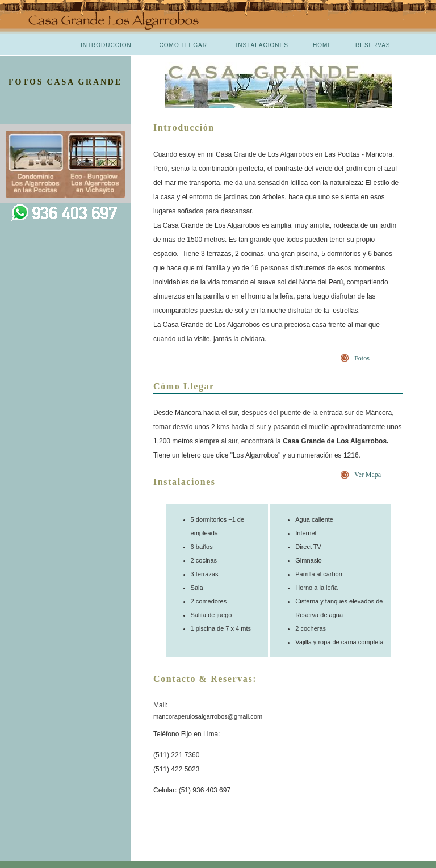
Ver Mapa (368, 475)
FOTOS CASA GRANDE (65, 82)
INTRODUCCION (106, 45)
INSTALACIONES (262, 45)
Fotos (362, 358)
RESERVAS (373, 45)
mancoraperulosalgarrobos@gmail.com (208, 716)
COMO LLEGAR (183, 45)
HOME (322, 45)
